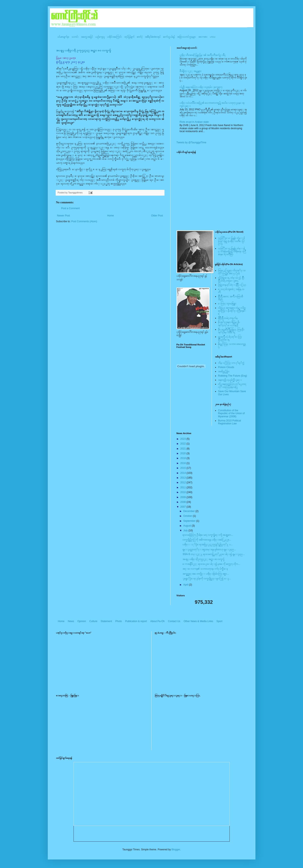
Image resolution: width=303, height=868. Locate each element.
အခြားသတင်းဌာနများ (186, 37)
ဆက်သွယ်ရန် (169, 37)
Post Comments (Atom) (84, 221)
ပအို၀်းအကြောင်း (115, 37)
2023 (183, 439)
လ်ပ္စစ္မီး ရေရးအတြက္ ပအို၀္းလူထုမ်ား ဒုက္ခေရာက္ (201, 87)
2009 (183, 497)
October (188, 516)
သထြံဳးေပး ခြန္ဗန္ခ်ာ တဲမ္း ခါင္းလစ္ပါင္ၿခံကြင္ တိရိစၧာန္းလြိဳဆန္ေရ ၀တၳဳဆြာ (232, 251)
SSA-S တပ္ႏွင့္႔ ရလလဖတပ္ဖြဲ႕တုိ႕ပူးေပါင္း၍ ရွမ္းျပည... (214, 554)
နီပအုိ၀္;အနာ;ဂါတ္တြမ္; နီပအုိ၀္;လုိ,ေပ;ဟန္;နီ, (229, 324)
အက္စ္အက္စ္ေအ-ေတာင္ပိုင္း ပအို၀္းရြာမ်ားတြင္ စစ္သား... (206, 574)
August (187, 526)
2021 (183, 449)
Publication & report (136, 621)
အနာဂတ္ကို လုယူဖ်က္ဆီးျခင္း (230, 380)
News (71, 621)
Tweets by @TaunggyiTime (191, 142)
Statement (106, 621)
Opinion (82, 621)
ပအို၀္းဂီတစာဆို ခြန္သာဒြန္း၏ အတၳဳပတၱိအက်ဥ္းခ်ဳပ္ (203, 55)
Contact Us (174, 621)
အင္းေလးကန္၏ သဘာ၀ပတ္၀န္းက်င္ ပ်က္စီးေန (205, 569)
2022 (183, 444)
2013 (183, 478)
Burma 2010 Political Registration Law (229, 422)
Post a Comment (71, 208)
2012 (183, 482)
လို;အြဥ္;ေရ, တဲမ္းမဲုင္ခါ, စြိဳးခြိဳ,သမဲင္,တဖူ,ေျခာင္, (231, 279)
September (190, 521)
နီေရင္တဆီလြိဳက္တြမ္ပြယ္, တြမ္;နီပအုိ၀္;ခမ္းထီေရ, (231, 331)
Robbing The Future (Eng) (232, 376)
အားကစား (203, 37)
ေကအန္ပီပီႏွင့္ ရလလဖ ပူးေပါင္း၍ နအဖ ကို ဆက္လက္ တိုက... (211, 564)
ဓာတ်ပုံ (140, 37)
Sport (219, 621)
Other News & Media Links (198, 621)
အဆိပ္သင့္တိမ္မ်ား (224, 371)
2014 (183, 473)
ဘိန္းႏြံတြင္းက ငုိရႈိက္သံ (231, 363)
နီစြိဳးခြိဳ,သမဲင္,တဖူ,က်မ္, (228, 318)
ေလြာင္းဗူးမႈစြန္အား (227, 303)
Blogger (176, 850)
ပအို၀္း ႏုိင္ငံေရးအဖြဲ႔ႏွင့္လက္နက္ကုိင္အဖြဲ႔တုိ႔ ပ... (207, 544)
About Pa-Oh (157, 621)
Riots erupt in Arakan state (194, 122)
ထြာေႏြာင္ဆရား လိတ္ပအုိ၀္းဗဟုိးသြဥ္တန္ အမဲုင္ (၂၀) (232, 272)
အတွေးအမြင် (87, 37)
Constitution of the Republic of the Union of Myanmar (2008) (231, 413)
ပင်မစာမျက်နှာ (63, 37)
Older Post (157, 216)
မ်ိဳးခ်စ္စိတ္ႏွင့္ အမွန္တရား (191, 71)
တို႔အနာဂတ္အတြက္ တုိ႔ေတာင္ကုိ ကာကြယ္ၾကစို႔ (232, 386)
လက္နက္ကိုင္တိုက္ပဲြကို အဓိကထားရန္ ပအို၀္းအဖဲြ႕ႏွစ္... (207, 540)
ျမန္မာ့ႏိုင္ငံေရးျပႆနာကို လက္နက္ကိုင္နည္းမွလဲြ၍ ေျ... (207, 578)
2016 (183, 463)
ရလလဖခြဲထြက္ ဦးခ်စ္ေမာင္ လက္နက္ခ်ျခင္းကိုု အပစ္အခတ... (208, 535)
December (189, 511)
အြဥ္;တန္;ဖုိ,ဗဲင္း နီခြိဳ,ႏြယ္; (232, 285)
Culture (93, 621)
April (186, 585)
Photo (118, 621)
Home (110, 216)
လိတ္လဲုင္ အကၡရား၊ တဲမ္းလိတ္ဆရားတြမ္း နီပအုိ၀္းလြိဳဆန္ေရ (232, 311)
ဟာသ (213, 37)
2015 (183, 468)
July (186, 530)
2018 (183, 458)
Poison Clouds (226, 367)
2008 (183, 502)
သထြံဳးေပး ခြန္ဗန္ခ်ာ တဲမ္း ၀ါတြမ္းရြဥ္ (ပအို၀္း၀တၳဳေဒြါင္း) (231, 241)
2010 (183, 492)
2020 (183, 453)
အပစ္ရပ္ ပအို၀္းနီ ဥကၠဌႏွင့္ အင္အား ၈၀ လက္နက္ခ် (84, 50)
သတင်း (75, 37)
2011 (183, 487)
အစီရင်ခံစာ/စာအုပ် (153, 37)
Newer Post (64, 216)
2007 (183, 507)
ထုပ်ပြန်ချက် (129, 37)
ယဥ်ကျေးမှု (100, 37)
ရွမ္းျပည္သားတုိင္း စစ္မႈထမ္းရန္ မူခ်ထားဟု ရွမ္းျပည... (209, 549)
